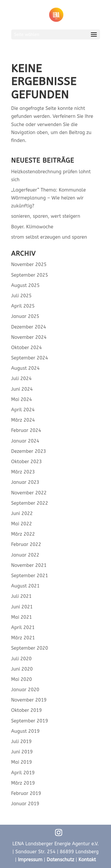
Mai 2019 (22, 762)
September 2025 (30, 275)
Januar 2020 (25, 690)
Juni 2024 (22, 389)
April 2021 (23, 627)
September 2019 (30, 721)
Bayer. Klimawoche (32, 227)
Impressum (30, 860)
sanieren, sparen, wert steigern (46, 216)
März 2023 (23, 472)
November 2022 (29, 493)
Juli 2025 (21, 296)
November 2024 (29, 337)
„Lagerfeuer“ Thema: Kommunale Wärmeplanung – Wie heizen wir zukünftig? (49, 198)
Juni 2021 (22, 607)
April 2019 (23, 773)
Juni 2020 (22, 669)
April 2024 (23, 410)
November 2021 (29, 565)
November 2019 (29, 700)
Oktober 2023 (27, 462)
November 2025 (29, 264)
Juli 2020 (21, 659)
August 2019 (25, 731)
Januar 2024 (25, 441)
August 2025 (25, 285)
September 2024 (30, 358)
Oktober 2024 (27, 348)
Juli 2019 (21, 741)
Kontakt (87, 860)
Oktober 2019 (27, 710)
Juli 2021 (21, 596)
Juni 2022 (22, 513)
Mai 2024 (22, 399)
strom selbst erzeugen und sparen (49, 237)
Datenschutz (61, 860)
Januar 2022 (25, 555)
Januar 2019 (25, 804)
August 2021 (25, 586)
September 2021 (30, 576)
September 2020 (30, 648)
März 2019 (23, 783)
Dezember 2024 (29, 327)
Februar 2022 (26, 544)
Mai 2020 (22, 679)
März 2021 (23, 638)
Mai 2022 (22, 524)
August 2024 (25, 368)
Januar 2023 (25, 482)
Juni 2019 (22, 752)
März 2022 (23, 534)
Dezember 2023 (29, 451)
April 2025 (23, 306)
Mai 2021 (22, 617)
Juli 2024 (21, 378)
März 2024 (23, 420)
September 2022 (30, 503)
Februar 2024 (26, 430)
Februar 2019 (26, 793)
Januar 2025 (25, 316)
